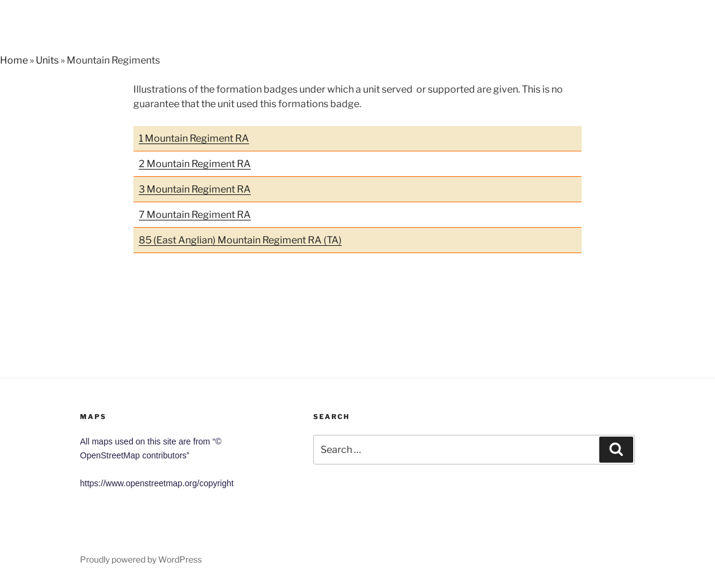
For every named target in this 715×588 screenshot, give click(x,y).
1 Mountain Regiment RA (194, 138)
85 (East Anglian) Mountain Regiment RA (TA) (240, 240)
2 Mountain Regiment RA (195, 164)
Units (47, 60)
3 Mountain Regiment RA (195, 189)
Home (14, 60)
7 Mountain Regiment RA (195, 215)
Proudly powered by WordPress (141, 559)
